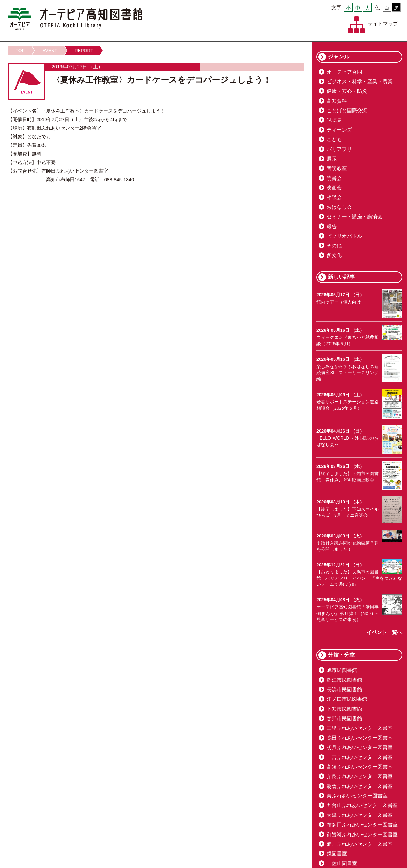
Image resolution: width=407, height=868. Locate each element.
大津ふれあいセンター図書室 (360, 815)
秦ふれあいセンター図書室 (357, 796)
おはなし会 (339, 207)
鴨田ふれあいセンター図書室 (360, 738)
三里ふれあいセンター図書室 (360, 728)
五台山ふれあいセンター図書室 (362, 805)
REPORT (84, 51)
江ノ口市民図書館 (347, 699)
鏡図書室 (337, 854)
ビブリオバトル (344, 236)
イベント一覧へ (384, 632)
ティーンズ (339, 130)
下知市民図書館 (344, 709)
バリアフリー (342, 149)
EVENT (50, 51)
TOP (21, 51)
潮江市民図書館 (344, 680)
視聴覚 (334, 120)
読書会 (334, 178)
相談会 (334, 197)
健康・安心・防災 (347, 91)
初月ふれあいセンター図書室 (360, 747)
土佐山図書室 (342, 863)
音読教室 (337, 168)
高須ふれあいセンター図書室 (360, 767)
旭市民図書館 (342, 670)
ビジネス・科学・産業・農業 (360, 82)
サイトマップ (383, 24)
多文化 (334, 255)
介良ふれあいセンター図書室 (360, 776)
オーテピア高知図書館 (75, 19)
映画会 (334, 188)
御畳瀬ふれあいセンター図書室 (362, 834)
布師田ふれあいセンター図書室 (362, 825)
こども (334, 139)
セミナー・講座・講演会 (355, 217)
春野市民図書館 (344, 718)
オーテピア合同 (344, 72)
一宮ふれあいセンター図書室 (360, 757)
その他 (334, 246)
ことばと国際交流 (347, 110)
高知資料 (337, 101)
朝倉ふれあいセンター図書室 (360, 786)
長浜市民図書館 (344, 690)
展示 (332, 159)
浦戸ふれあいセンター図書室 (360, 844)
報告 (332, 226)
